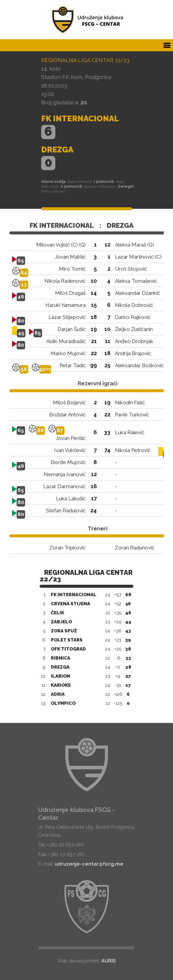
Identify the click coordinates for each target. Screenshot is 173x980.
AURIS (109, 961)
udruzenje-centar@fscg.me (89, 864)
